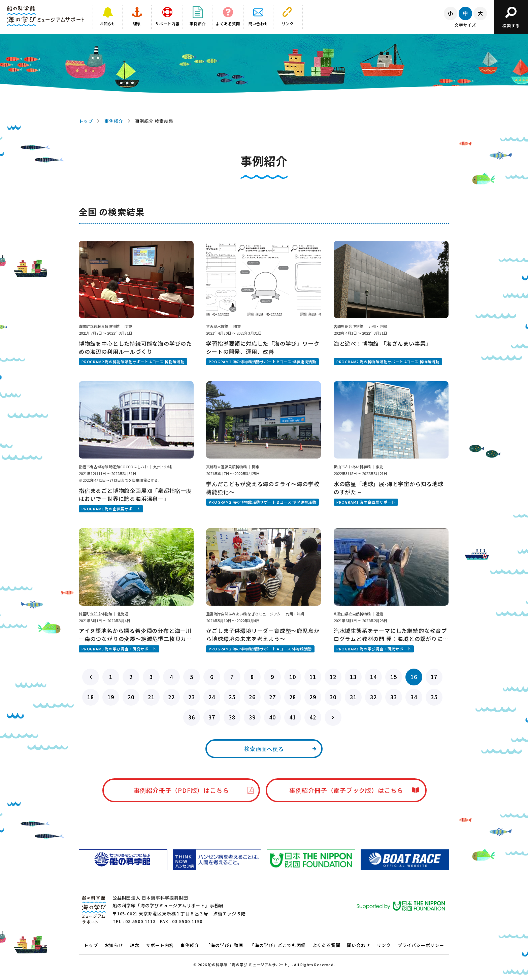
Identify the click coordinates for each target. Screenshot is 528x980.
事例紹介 (114, 121)
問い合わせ (358, 945)
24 (212, 697)
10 (293, 677)
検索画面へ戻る (264, 749)
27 (272, 697)
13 (353, 677)
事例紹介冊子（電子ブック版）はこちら (346, 790)
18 (91, 697)
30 (333, 697)
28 (293, 697)
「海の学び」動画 (225, 945)
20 (131, 697)
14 (373, 677)
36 (192, 717)
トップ (86, 121)
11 (313, 677)
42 (313, 717)
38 (232, 717)
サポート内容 (160, 945)
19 (111, 697)
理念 (135, 945)
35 (434, 697)
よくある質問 (326, 945)
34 (414, 697)
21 (151, 697)
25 (232, 697)
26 (252, 697)
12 (333, 677)
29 (313, 697)
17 (434, 677)
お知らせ (114, 945)
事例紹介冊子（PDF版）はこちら (181, 790)
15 (394, 677)
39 (252, 717)
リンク (384, 945)
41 (293, 717)
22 (171, 697)
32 (373, 697)
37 (212, 717)
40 (272, 717)
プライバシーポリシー (421, 945)
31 (353, 697)
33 (394, 697)
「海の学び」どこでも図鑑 (278, 945)
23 (192, 697)
